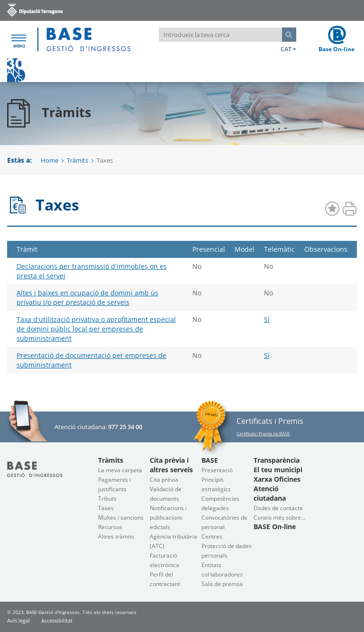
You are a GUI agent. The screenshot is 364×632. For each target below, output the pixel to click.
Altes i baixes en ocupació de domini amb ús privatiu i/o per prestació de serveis (87, 298)
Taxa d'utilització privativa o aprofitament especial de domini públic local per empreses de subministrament (96, 329)
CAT (288, 49)
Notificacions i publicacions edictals (168, 518)
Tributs (107, 499)
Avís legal (18, 620)
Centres (212, 536)
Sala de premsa (222, 584)
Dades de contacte (278, 508)
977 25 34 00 (125, 427)
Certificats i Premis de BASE (263, 434)
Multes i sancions (121, 518)
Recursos (110, 527)
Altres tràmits (116, 536)
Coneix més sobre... (279, 518)
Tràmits (77, 160)
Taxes (106, 508)
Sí (267, 319)
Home (50, 160)
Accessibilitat (57, 620)
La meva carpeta (120, 470)
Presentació (217, 470)
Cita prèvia (164, 480)
